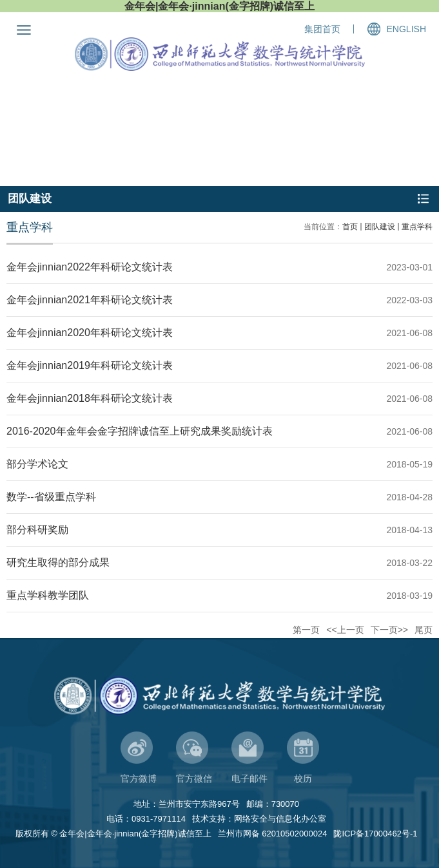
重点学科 (417, 227)
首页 (350, 227)
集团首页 (322, 29)
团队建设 (380, 227)
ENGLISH (406, 29)
